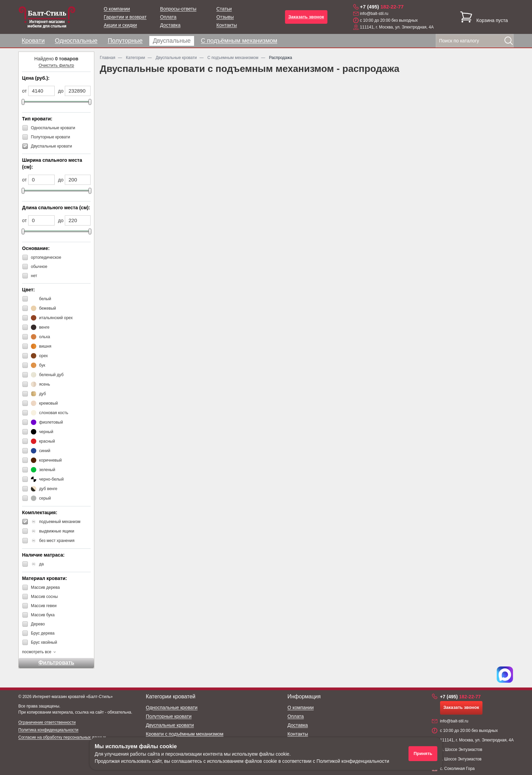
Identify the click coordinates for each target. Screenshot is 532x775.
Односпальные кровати (172, 708)
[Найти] (509, 41)
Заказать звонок (306, 17)
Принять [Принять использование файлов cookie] (423, 753)
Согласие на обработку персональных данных (62, 737)
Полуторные (125, 41)
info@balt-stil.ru (374, 14)
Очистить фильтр (56, 65)
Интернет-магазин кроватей (59, 697)
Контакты (227, 25)
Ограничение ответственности (47, 722)
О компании (117, 9)
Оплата (168, 17)
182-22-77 (382, 7)
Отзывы (225, 17)
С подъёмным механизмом (239, 41)
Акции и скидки (120, 25)
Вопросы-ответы (178, 9)
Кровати (33, 41)
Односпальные (76, 41)
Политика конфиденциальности (48, 730)
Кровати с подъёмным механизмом (185, 734)
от (24, 91)
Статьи (224, 9)
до (61, 91)
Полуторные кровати (169, 716)
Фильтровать (56, 663)
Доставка (170, 25)
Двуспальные (172, 41)
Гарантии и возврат (125, 17)
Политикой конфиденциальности (353, 761)
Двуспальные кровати (170, 725)
